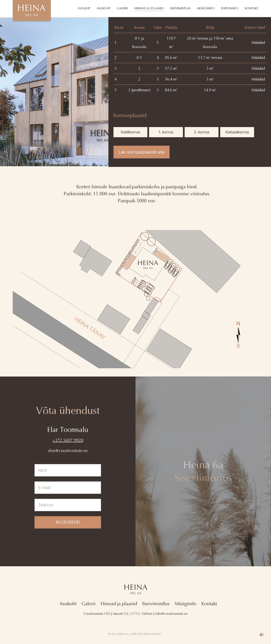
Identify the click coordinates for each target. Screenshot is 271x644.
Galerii (88, 604)
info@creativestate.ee (171, 614)
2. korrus (202, 132)
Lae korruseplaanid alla (142, 152)
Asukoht (68, 604)
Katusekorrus (237, 132)
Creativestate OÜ (97, 614)
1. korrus (166, 132)
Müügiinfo (185, 604)
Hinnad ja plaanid (119, 604)
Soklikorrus (130, 132)
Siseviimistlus (156, 604)
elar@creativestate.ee (68, 455)
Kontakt (209, 604)
